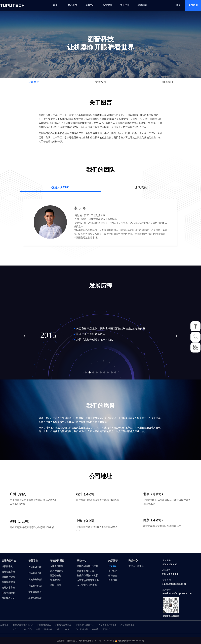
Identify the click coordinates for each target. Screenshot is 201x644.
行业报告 (107, 5)
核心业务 (73, 5)
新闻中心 (90, 5)
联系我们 (142, 5)
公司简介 (34, 82)
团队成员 (141, 187)
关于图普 (125, 5)
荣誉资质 (101, 82)
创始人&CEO (60, 187)
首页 (55, 5)
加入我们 (168, 82)
